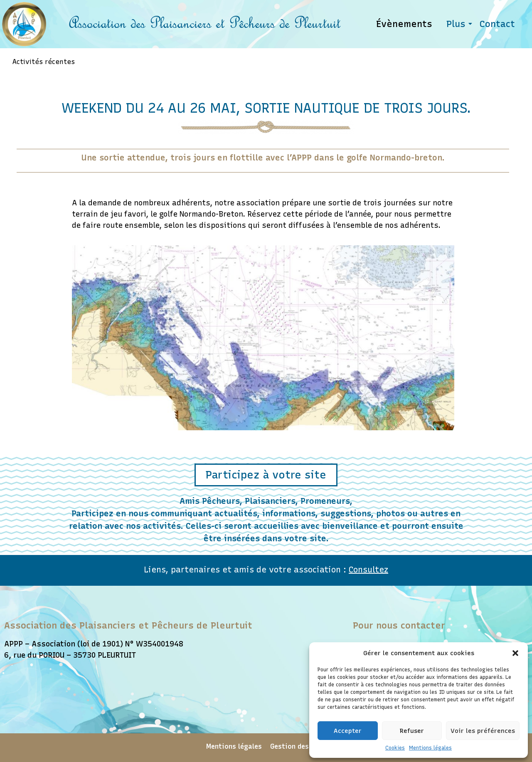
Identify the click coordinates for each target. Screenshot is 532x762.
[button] (515, 653)
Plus (457, 24)
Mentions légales (430, 748)
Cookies (395, 748)
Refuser (412, 731)
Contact (497, 24)
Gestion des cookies (303, 747)
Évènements (404, 24)
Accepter (348, 731)
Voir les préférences (483, 731)
